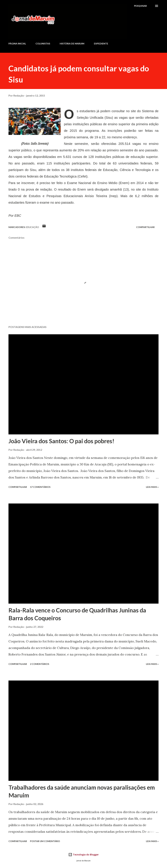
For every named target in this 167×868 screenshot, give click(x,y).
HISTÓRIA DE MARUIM (72, 44)
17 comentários (40, 487)
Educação (32, 227)
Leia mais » (152, 487)
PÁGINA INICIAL (17, 44)
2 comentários (40, 664)
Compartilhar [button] (145, 227)
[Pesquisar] (140, 6)
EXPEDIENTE (101, 44)
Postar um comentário (45, 841)
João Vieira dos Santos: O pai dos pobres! (61, 441)
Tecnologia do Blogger (83, 855)
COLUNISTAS (43, 44)
